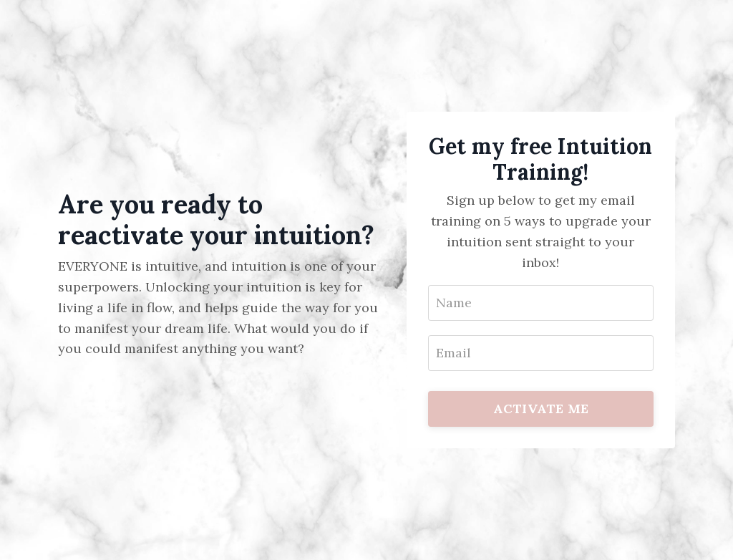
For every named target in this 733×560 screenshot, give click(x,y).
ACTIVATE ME (541, 409)
